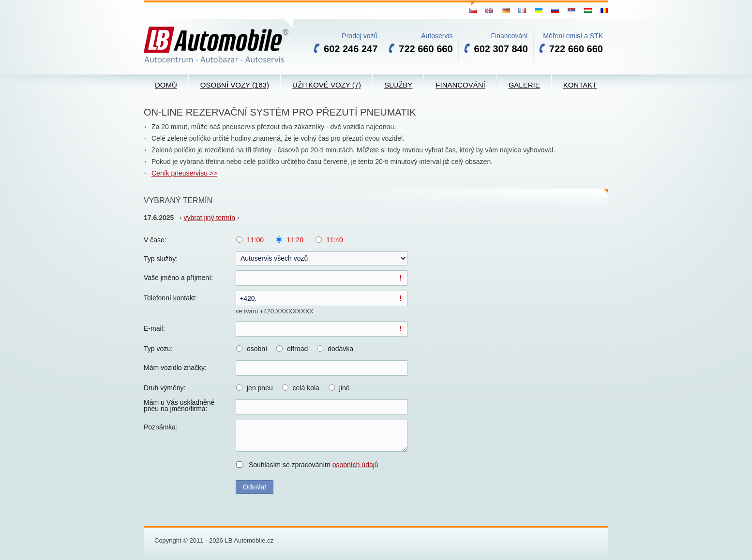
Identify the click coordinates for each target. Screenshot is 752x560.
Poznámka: (161, 427)
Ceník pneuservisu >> (184, 173)
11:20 (295, 240)
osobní (257, 349)
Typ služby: (161, 259)
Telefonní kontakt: (170, 298)
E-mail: (154, 328)
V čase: (155, 240)
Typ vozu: (158, 349)
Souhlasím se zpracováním (314, 465)
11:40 (335, 240)
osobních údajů (355, 465)
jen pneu (260, 388)
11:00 (255, 240)
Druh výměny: (165, 388)
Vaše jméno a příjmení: (178, 278)
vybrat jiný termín (210, 218)
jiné (345, 388)
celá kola (306, 388)
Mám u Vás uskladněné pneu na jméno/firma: (179, 406)
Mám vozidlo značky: (175, 368)
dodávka (340, 349)
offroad (297, 349)
